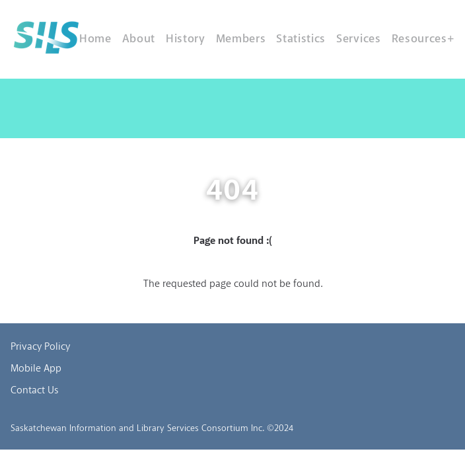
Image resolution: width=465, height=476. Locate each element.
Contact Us (34, 391)
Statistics (301, 39)
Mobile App (36, 369)
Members (241, 39)
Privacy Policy (40, 347)
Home (95, 39)
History (186, 39)
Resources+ (423, 39)
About (139, 39)
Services (358, 39)
